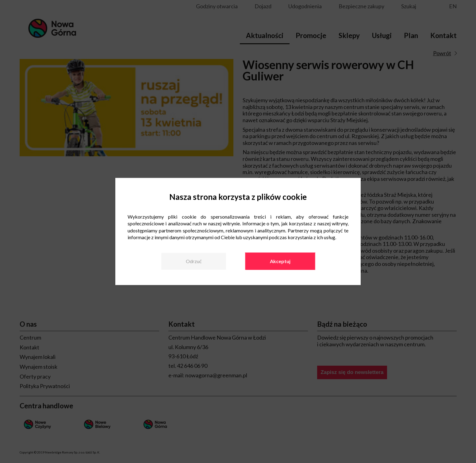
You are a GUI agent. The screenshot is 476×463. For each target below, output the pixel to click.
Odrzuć (194, 261)
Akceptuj (280, 261)
